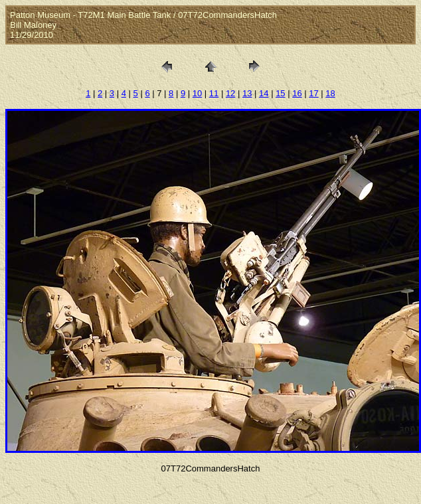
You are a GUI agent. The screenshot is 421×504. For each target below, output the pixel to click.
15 (280, 93)
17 (313, 93)
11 (214, 93)
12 (230, 93)
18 (330, 93)
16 (297, 93)
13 (247, 93)
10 (197, 93)
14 (264, 93)
